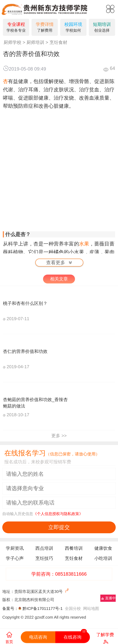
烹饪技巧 (44, 558)
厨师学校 (12, 42)
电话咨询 (38, 637)
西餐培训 (74, 548)
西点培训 (44, 548)
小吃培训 (103, 558)
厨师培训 (35, 42)
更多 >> (59, 436)
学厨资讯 (15, 548)
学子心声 (15, 558)
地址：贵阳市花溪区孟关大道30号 (36, 591)
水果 (84, 244)
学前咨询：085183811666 (59, 574)
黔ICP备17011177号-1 (43, 609)
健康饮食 (103, 548)
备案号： (12, 609)
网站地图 (91, 609)
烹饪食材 (58, 42)
